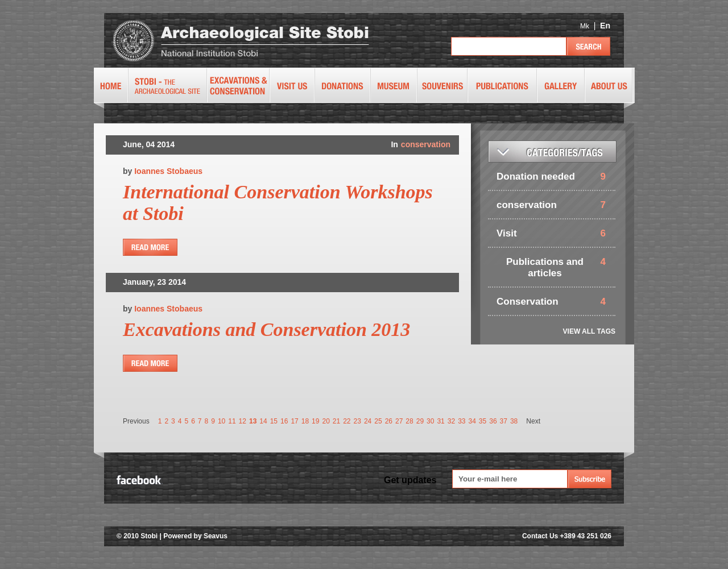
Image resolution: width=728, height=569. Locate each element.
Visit (507, 233)
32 (451, 421)
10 (222, 421)
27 (399, 421)
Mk (585, 26)
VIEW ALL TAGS (589, 331)
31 (440, 421)
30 (430, 421)
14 (263, 421)
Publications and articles (545, 267)
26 (389, 421)
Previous (136, 421)
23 (357, 421)
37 (504, 421)
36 (493, 421)
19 (315, 421)
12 (243, 421)
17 (294, 421)
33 (462, 421)
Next (533, 421)
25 (378, 421)
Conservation (528, 302)
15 (274, 421)
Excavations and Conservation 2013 (266, 329)
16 (284, 421)
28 (409, 421)
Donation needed (536, 176)
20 (326, 421)
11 (232, 421)
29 (420, 421)
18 (305, 421)
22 (347, 421)
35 (483, 421)
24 (368, 421)
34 (472, 421)
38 (514, 421)
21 (336, 421)
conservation (426, 144)
